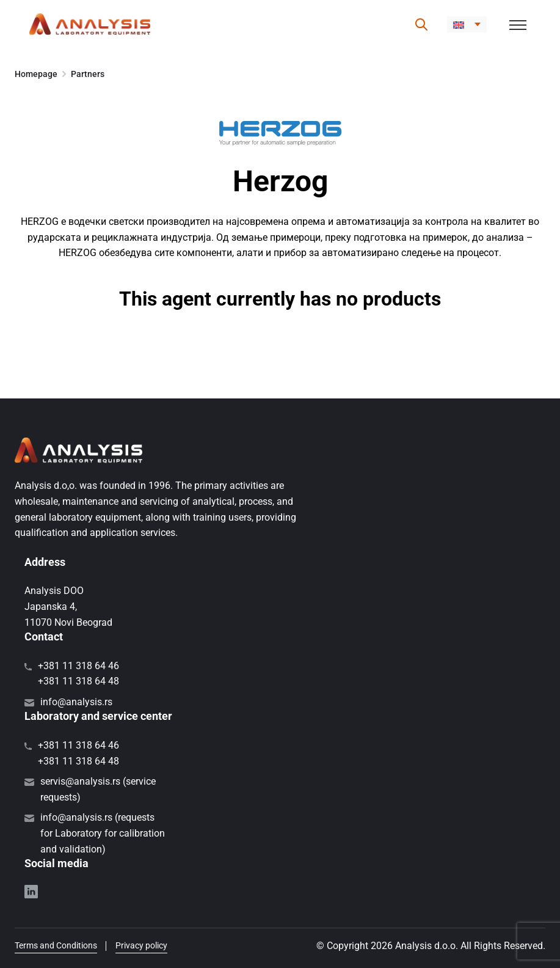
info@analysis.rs (76, 702)
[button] (467, 24)
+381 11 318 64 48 (78, 681)
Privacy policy (141, 945)
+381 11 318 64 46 (78, 666)
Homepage (36, 74)
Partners (88, 74)
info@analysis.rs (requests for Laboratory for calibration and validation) (103, 833)
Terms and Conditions (56, 945)
